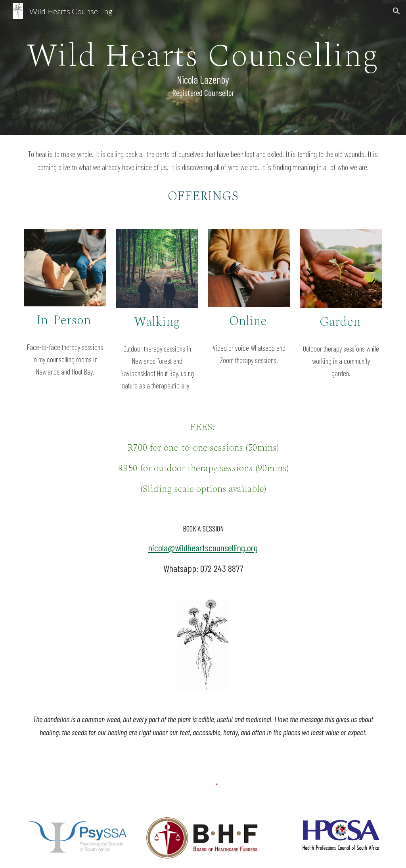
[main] (203, 67)
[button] (396, 11)
